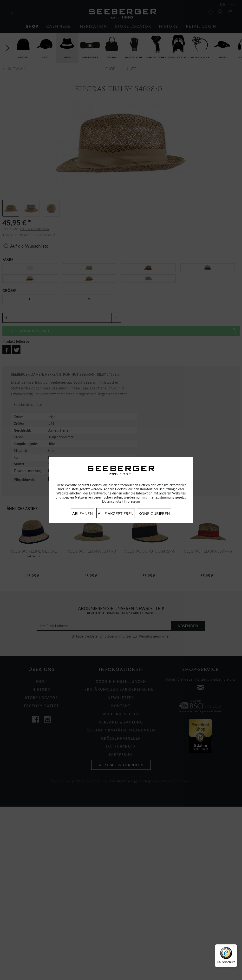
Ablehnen (83, 513)
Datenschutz (112, 501)
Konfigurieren (154, 513)
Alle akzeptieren (116, 513)
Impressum (132, 501)
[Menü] (234, 947)
